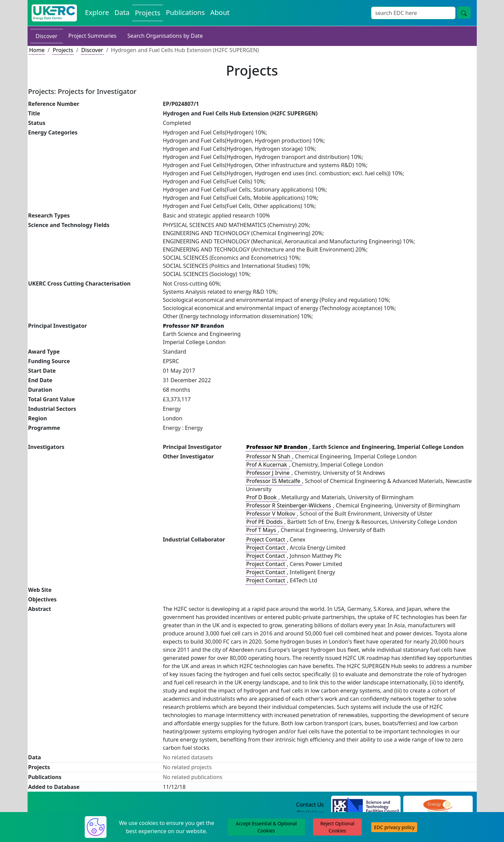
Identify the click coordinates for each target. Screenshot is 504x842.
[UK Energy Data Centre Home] (54, 13)
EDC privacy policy (394, 827)
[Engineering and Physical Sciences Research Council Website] (438, 805)
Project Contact (266, 539)
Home (37, 50)
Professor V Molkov (271, 514)
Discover (47, 36)
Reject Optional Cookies (337, 827)
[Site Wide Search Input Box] (413, 13)
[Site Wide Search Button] (464, 13)
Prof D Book (262, 497)
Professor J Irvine (269, 473)
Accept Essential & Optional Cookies (266, 827)
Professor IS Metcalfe (274, 481)
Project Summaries (92, 36)
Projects (63, 50)
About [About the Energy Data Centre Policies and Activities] (220, 12)
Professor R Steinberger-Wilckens (289, 505)
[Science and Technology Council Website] (366, 805)
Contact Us (310, 805)
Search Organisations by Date (165, 36)
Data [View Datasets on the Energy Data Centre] (122, 12)
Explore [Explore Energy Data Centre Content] (97, 12)
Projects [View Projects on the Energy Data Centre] (148, 13)
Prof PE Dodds (265, 522)
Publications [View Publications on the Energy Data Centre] (185, 12)
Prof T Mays (262, 530)
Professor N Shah (269, 456)
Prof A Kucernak (267, 465)
